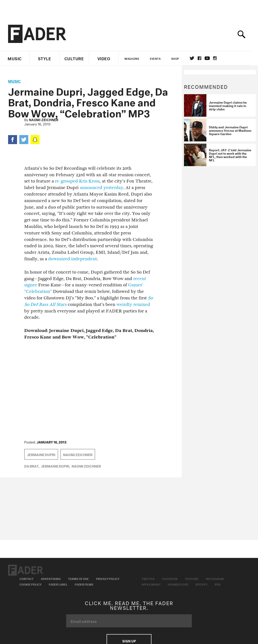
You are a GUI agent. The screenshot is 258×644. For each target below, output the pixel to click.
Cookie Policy (31, 584)
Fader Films (84, 584)
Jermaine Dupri (41, 454)
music (14, 81)
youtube (210, 58)
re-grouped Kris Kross (77, 181)
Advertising (51, 578)
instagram (218, 58)
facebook (203, 58)
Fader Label (58, 584)
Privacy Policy (108, 578)
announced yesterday (102, 188)
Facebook (170, 578)
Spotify (201, 584)
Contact (27, 578)
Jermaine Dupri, (56, 466)
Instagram (215, 578)
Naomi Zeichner (44, 119)
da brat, (32, 466)
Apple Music (151, 584)
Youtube (192, 578)
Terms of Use (78, 578)
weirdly (124, 304)
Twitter (195, 58)
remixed (142, 304)
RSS (218, 584)
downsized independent (73, 259)
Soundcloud (178, 584)
